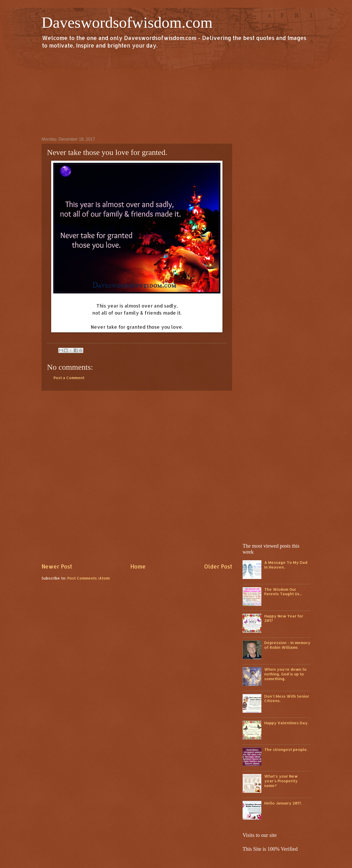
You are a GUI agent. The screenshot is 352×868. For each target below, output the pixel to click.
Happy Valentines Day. (286, 723)
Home (138, 566)
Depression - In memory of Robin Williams (287, 645)
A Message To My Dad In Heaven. (286, 565)
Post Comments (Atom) (89, 578)
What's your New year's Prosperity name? (281, 781)
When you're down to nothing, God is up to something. (285, 674)
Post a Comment (69, 378)
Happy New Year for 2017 (284, 618)
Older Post (218, 566)
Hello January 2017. (283, 803)
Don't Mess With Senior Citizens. (287, 699)
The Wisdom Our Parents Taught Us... (283, 592)
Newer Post (57, 566)
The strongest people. (286, 750)
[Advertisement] (176, 92)
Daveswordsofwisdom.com (127, 22)
